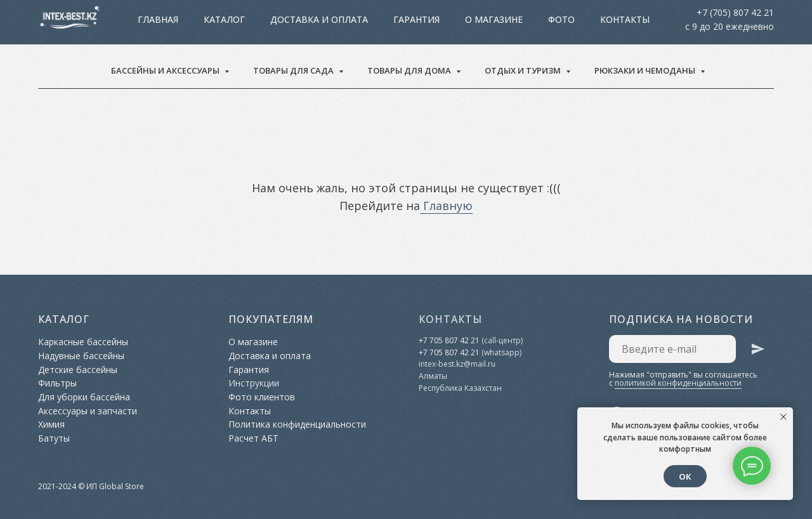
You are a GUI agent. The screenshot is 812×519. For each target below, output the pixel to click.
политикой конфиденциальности (678, 383)
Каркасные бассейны (83, 342)
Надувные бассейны (81, 356)
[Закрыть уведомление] (783, 417)
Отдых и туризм (524, 70)
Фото (506, 23)
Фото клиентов (262, 397)
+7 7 (426, 352)
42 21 (469, 352)
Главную (446, 206)
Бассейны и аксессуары (166, 70)
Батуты (54, 438)
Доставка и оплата (263, 23)
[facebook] (761, 22)
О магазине (438, 23)
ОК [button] (685, 476)
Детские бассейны (78, 370)
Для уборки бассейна (84, 397)
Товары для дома (410, 70)
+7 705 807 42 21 (449, 340)
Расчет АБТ (253, 438)
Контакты (569, 23)
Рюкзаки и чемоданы (646, 70)
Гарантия (361, 23)
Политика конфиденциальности (297, 424)
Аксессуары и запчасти (88, 411)
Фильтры (57, 383)
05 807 (446, 352)
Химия (51, 424)
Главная (169, 23)
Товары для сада (294, 70)
